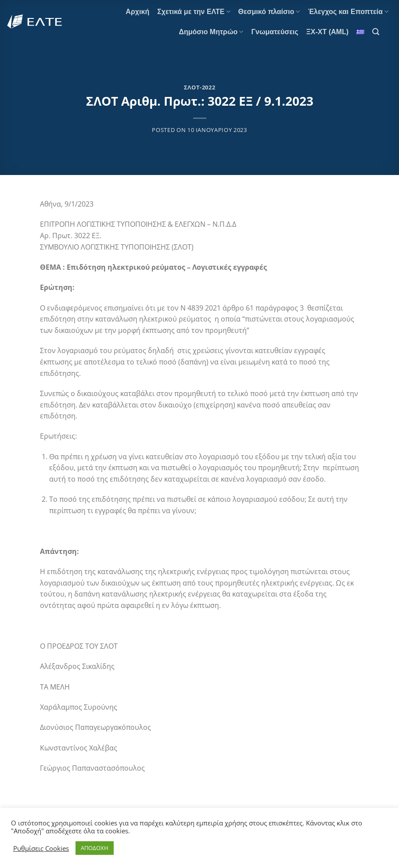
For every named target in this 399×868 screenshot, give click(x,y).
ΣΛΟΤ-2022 (200, 87)
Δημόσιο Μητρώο (211, 32)
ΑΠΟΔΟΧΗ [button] (95, 848)
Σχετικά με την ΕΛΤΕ (194, 12)
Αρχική (137, 12)
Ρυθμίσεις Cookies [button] (41, 848)
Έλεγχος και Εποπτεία (348, 12)
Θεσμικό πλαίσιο (269, 12)
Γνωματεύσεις (275, 32)
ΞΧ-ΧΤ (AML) (328, 32)
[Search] (376, 32)
